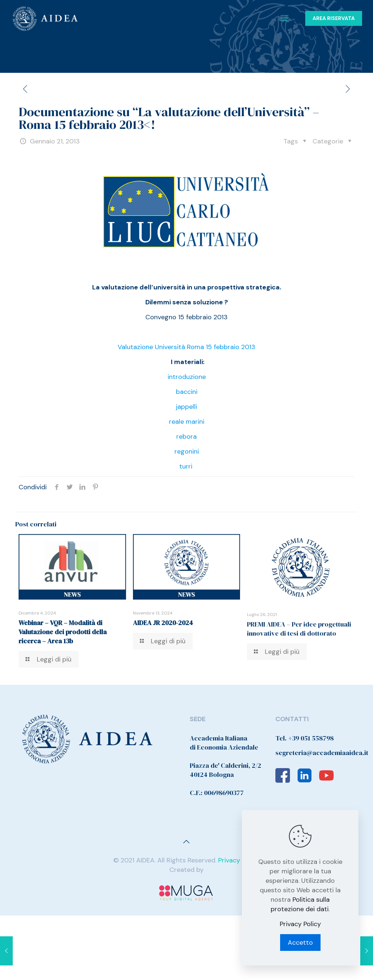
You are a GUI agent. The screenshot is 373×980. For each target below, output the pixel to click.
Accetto (300, 943)
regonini (187, 451)
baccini (187, 392)
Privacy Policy (239, 860)
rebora (186, 436)
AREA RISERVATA (334, 18)
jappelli (186, 407)
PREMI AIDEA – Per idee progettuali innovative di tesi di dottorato (299, 629)
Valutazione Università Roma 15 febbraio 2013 (186, 347)
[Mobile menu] (284, 18)
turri (186, 466)
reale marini (187, 422)
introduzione (187, 377)
